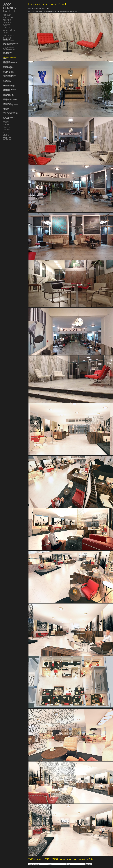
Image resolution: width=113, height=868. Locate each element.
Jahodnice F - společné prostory (11, 106)
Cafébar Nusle (6, 80)
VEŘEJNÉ (7, 23)
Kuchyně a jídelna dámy (9, 68)
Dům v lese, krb (7, 40)
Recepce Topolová (7, 52)
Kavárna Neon (6, 42)
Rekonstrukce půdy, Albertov (10, 112)
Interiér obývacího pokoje (9, 97)
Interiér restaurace (8, 78)
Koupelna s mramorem (8, 73)
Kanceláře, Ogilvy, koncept (10, 111)
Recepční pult (6, 54)
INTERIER (7, 38)
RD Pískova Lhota (7, 65)
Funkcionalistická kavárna (9, 57)
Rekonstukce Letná (8, 92)
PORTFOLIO (8, 18)
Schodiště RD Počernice (9, 85)
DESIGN (6, 122)
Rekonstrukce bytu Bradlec (10, 88)
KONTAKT (7, 15)
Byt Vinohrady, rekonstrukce (10, 83)
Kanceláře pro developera (10, 93)
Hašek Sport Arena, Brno (9, 50)
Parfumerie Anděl (7, 66)
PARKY (6, 33)
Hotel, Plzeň (6, 119)
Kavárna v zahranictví (8, 77)
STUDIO (6, 135)
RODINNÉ (7, 20)
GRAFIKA (7, 127)
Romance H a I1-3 (7, 103)
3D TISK (6, 132)
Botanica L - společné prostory (11, 105)
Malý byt (5, 48)
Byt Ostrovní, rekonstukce (10, 46)
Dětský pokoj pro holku (9, 117)
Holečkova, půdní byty (8, 102)
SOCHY (6, 125)
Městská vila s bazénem (9, 71)
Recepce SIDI (6, 55)
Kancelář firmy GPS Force (9, 89)
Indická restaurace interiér (10, 60)
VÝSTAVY (7, 130)
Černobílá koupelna (8, 94)
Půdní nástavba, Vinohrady (9, 75)
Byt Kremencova (7, 82)
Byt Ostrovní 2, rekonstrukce (10, 114)
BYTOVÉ (6, 25)
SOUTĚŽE (7, 28)
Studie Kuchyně (7, 120)
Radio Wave (6, 110)
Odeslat (89, 864)
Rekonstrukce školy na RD (9, 69)
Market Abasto (7, 115)
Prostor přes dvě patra (9, 70)
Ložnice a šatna (7, 98)
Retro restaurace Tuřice (9, 87)
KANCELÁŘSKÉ (9, 30)
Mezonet (5, 59)
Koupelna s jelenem (8, 74)
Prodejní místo (6, 91)
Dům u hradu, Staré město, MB (10, 63)
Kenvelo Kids (6, 108)
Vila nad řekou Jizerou (8, 41)
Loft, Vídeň (5, 64)
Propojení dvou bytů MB (9, 84)
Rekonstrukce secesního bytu (10, 43)
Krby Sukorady (7, 61)
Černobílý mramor (7, 56)
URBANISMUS (9, 35)
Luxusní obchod (7, 101)
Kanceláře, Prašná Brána (9, 116)
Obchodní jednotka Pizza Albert (11, 51)
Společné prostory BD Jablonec (11, 107)
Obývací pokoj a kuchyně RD (10, 99)
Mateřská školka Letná (9, 96)
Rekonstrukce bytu (8, 45)
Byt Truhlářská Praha (8, 47)
